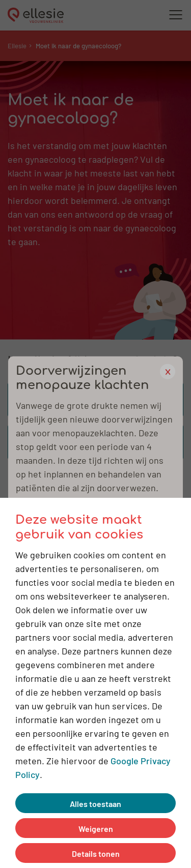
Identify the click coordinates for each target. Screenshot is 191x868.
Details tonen (96, 853)
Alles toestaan (95, 803)
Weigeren (96, 828)
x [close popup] (168, 371)
